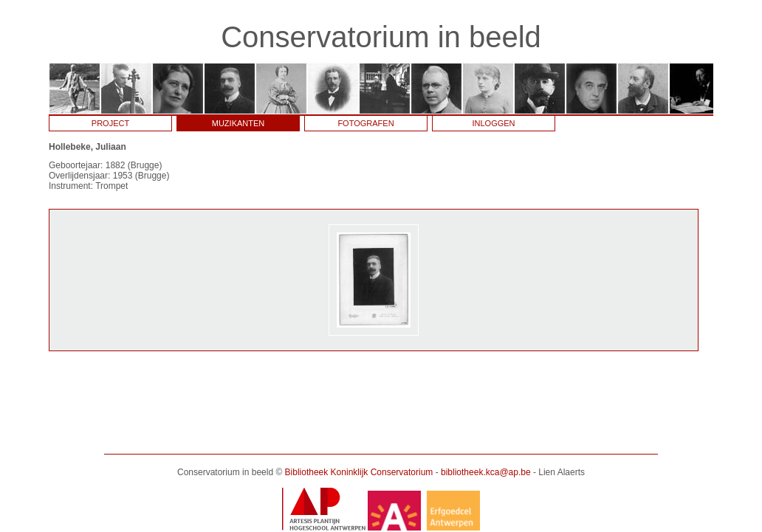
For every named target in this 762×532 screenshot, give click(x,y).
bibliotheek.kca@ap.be (486, 472)
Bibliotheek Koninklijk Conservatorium (359, 472)
